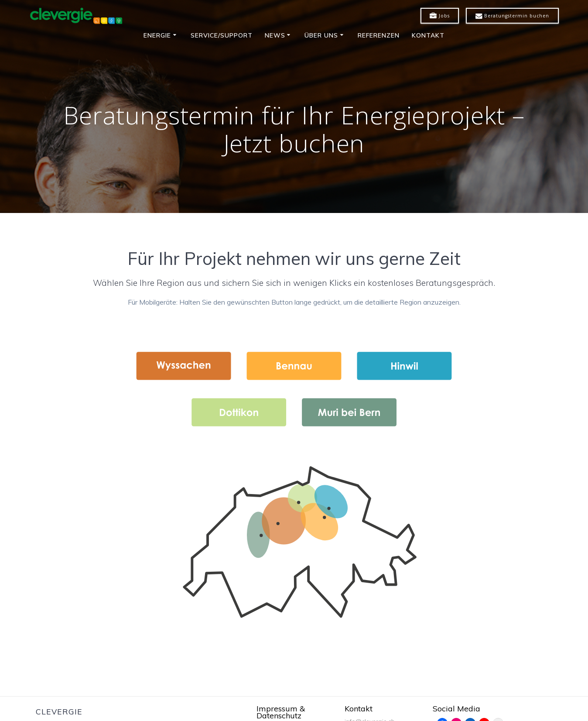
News (275, 35)
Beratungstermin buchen (513, 16)
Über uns (321, 35)
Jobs (440, 16)
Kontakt (428, 35)
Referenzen (379, 35)
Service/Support (222, 35)
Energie (157, 35)
